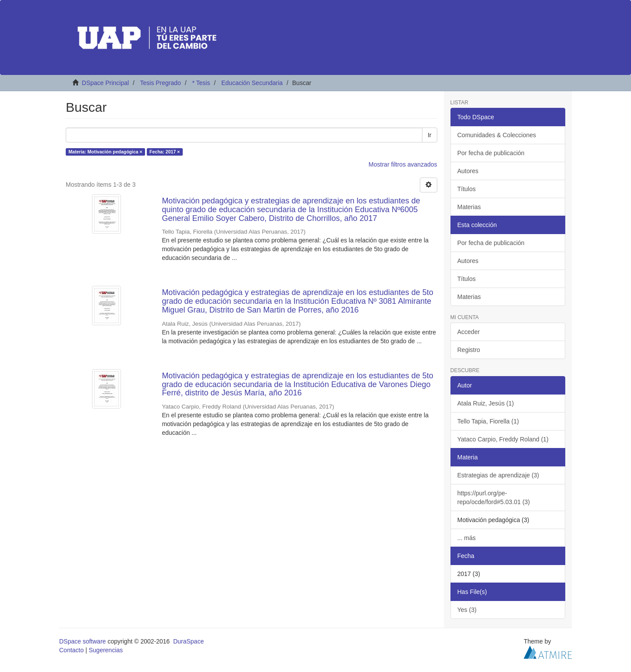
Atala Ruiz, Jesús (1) (486, 403)
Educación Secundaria (252, 83)
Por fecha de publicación (491, 153)
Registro (469, 350)
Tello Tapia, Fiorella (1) (488, 421)
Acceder (469, 332)
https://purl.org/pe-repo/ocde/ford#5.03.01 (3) (494, 498)
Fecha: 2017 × (165, 152)
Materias (469, 207)
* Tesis (201, 83)
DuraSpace (188, 641)
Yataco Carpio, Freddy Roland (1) (503, 439)
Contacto (71, 650)
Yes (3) (467, 610)
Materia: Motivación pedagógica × (105, 152)
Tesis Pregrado (160, 83)
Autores (468, 171)
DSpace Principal (105, 83)
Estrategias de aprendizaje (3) (498, 475)
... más (467, 538)
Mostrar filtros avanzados (403, 164)
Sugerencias (106, 650)
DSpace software (83, 641)
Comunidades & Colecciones (497, 135)
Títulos (467, 189)
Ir (430, 135)
